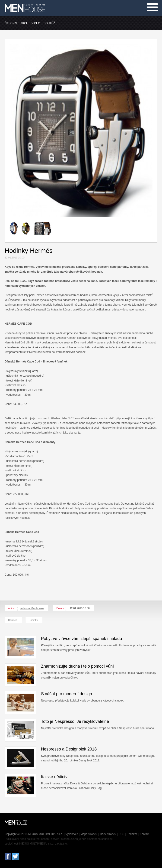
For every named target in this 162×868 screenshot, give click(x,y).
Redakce (132, 834)
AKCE (24, 23)
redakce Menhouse (32, 608)
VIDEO (36, 23)
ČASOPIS (11, 23)
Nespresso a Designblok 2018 (69, 749)
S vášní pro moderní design (67, 694)
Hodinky (33, 620)
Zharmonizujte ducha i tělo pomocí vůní (77, 666)
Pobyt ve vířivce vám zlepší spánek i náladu (81, 639)
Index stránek (108, 834)
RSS (121, 834)
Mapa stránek (89, 834)
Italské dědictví (55, 777)
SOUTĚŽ (49, 23)
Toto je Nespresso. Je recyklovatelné (75, 721)
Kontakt (145, 834)
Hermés (13, 620)
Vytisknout (72, 834)
